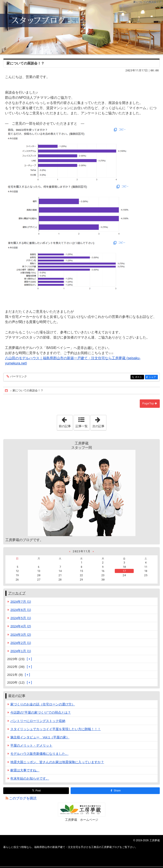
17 (124, 571)
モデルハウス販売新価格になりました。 (39, 754)
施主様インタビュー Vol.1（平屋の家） (40, 737)
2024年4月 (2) (21, 626)
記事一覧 (82, 426)
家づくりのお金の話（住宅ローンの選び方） (43, 704)
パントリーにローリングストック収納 (38, 721)
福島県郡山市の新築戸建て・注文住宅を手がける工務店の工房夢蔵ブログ (81, 27)
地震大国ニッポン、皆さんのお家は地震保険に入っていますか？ (57, 762)
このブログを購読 (23, 798)
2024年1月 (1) (21, 651)
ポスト (139, 377)
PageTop (148, 403)
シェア (153, 377)
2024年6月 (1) (21, 610)
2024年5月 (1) (21, 618)
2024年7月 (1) (21, 602)
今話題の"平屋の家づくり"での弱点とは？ (41, 712)
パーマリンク (18, 377)
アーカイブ (17, 593)
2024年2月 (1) (21, 643)
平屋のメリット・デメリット (31, 745)
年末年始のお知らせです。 (30, 778)
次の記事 (99, 421)
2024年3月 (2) (21, 635)
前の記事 (66, 421)
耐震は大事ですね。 (25, 770)
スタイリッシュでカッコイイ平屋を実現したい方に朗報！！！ (56, 729)
